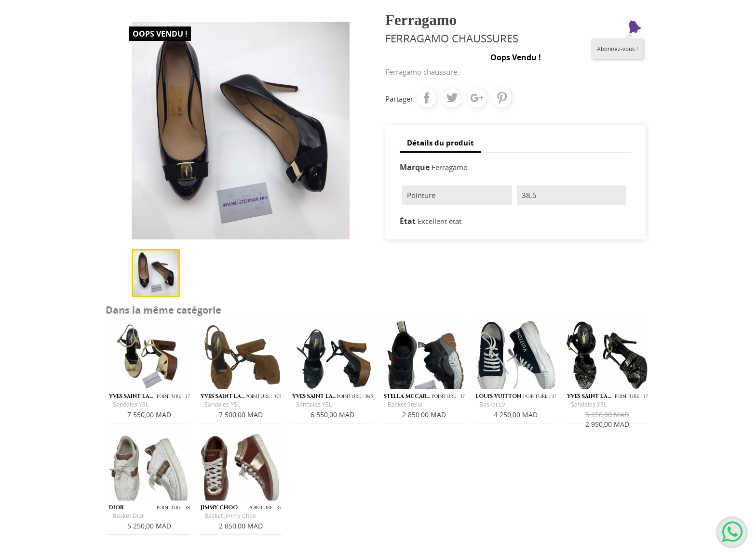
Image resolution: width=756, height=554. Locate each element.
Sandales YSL (131, 404)
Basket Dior (128, 516)
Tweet (452, 98)
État (408, 221)
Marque (415, 167)
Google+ (477, 98)
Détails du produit (440, 143)
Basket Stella (405, 404)
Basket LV (492, 404)
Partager (427, 98)
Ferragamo (450, 167)
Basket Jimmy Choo (230, 516)
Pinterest (502, 98)
